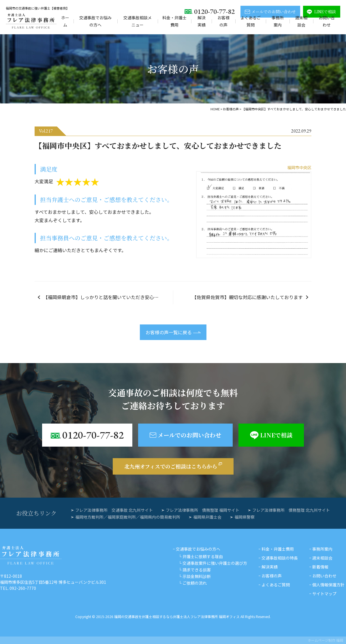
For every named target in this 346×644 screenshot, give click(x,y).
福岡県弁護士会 (207, 517)
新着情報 (320, 567)
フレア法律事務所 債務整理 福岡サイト (203, 510)
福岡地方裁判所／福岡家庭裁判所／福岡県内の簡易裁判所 (128, 517)
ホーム (65, 21)
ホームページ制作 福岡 (325, 640)
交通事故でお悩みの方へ (95, 21)
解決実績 (202, 21)
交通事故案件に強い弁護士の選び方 (215, 563)
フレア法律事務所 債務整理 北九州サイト (291, 510)
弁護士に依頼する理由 (203, 556)
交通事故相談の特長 (280, 558)
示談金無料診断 (197, 576)
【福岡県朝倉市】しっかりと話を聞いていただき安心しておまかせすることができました (108, 297)
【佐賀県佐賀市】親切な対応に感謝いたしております (247, 297)
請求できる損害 (197, 570)
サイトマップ (324, 594)
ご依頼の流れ (195, 583)
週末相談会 (301, 21)
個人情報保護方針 (328, 585)
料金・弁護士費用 (174, 21)
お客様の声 (223, 21)
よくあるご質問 (251, 21)
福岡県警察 (245, 517)
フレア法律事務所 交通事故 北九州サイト (114, 510)
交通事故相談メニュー (138, 21)
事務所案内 (278, 21)
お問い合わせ (327, 21)
